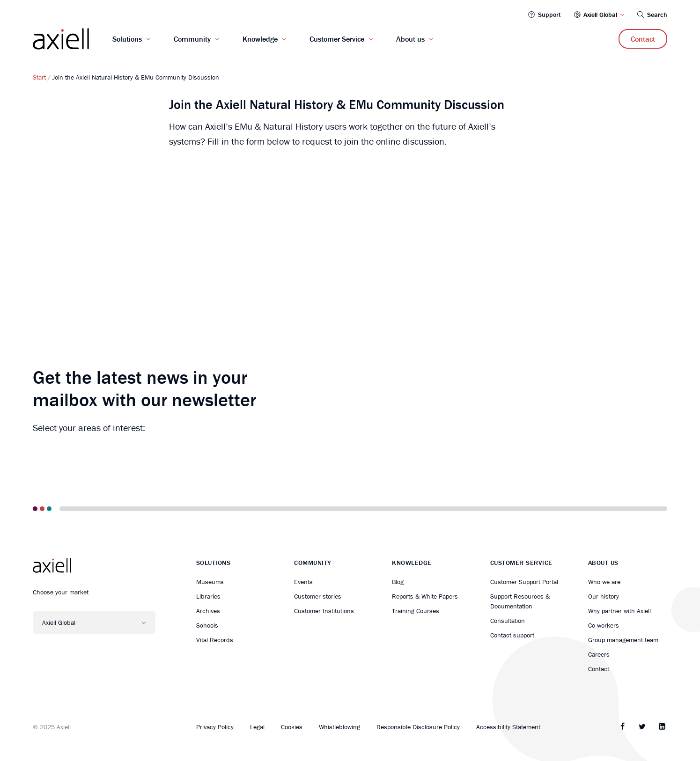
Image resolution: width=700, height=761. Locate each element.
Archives (208, 611)
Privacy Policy (215, 727)
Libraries (208, 596)
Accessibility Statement (508, 727)
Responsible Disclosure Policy (418, 727)
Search (652, 15)
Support (544, 15)
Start (39, 77)
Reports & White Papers (425, 596)
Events (303, 582)
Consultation (508, 621)
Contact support (512, 635)
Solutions (127, 39)
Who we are (604, 582)
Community (192, 39)
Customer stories (318, 596)
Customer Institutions (324, 611)
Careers (599, 654)
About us (410, 39)
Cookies (292, 727)
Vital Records (215, 640)
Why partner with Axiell (619, 611)
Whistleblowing (339, 727)
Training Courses (416, 611)
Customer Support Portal (524, 582)
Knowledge (260, 39)
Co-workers (604, 625)
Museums (210, 582)
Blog (398, 582)
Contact (643, 39)
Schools (207, 625)
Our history (604, 596)
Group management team (623, 640)
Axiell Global (599, 15)
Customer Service (337, 39)
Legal (257, 727)
